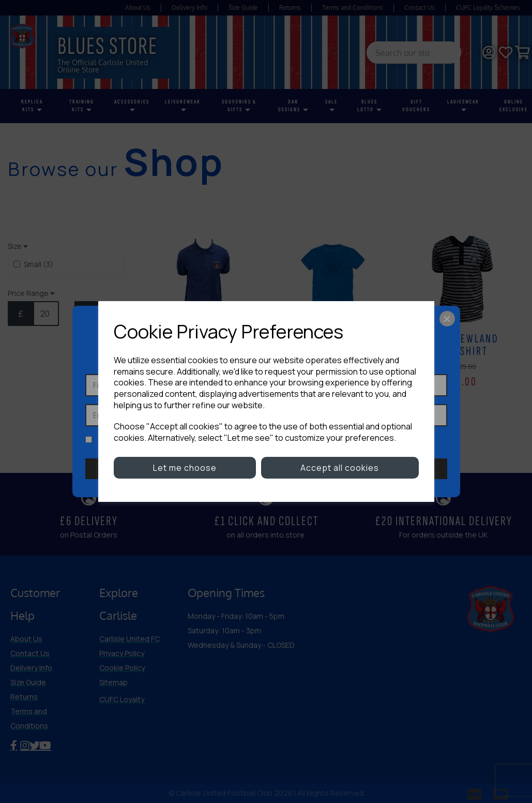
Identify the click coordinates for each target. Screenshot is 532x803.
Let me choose (185, 468)
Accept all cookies (340, 468)
